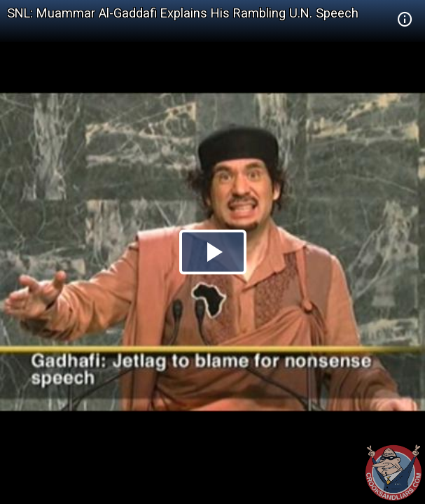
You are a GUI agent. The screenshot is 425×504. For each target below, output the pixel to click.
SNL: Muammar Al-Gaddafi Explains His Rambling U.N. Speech (183, 13)
